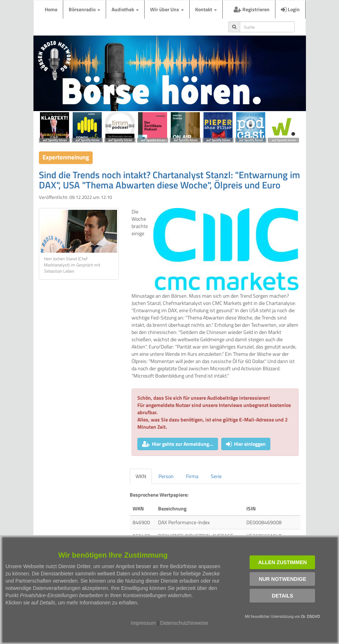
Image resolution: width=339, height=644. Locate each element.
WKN (141, 476)
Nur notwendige (282, 579)
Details (282, 596)
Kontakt (206, 9)
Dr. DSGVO (311, 617)
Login (290, 9)
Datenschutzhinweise (184, 623)
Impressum (143, 623)
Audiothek (125, 9)
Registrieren (252, 9)
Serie (216, 476)
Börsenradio (84, 9)
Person (166, 476)
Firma (192, 476)
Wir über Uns (167, 9)
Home (51, 9)
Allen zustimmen (283, 562)
